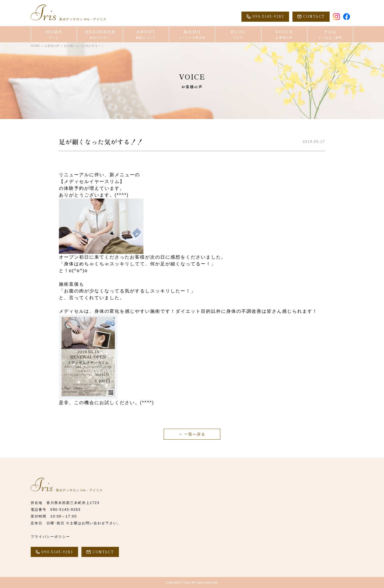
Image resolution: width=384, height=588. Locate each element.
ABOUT (146, 34)
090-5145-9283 (66, 510)
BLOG (238, 34)
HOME (54, 34)
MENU (192, 34)
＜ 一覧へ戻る (192, 434)
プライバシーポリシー (50, 537)
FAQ (330, 34)
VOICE (284, 34)
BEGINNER (100, 34)
